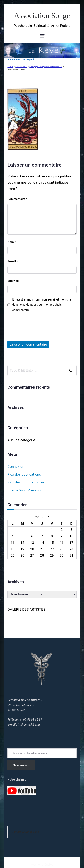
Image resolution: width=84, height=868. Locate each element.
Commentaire (17, 199)
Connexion (16, 467)
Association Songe (42, 16)
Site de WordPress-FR (24, 490)
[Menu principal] (42, 36)
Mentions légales (42, 865)
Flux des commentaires (26, 482)
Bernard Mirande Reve (25, 832)
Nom (12, 242)
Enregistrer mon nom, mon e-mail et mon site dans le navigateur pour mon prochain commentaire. (42, 305)
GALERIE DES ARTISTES (26, 609)
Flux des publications (24, 474)
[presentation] (39, 325)
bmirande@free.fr (29, 725)
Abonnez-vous (21, 765)
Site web (13, 281)
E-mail (13, 261)
